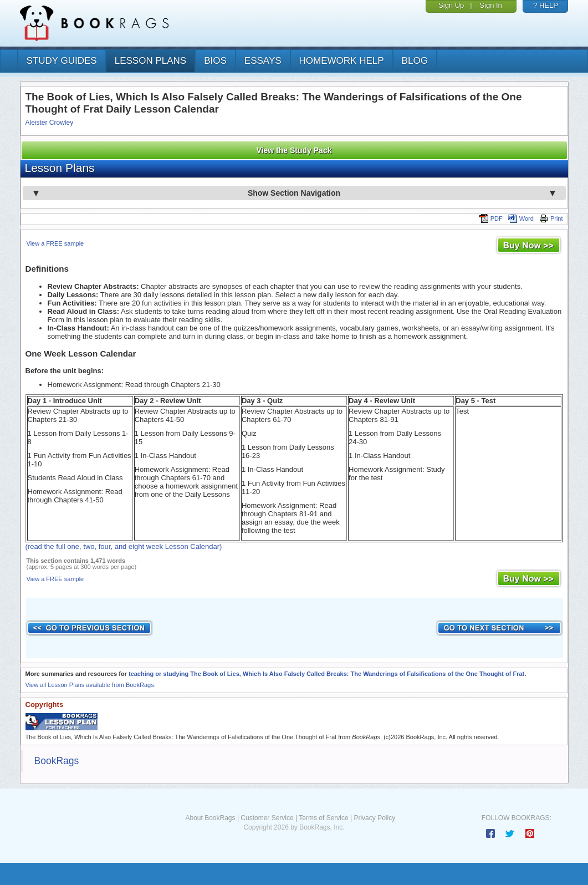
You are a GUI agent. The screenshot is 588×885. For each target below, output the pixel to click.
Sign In (490, 5)
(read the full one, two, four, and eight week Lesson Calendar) (124, 546)
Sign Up (451, 5)
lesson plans (150, 61)
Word (521, 218)
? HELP (546, 5)
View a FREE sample (55, 243)
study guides (62, 61)
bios (215, 61)
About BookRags (210, 818)
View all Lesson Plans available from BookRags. (91, 685)
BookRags (57, 761)
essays (263, 61)
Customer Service (267, 818)
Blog (415, 61)
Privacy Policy (374, 818)
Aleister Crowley (50, 123)
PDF (491, 218)
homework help (342, 61)
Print (551, 218)
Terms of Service (323, 818)
